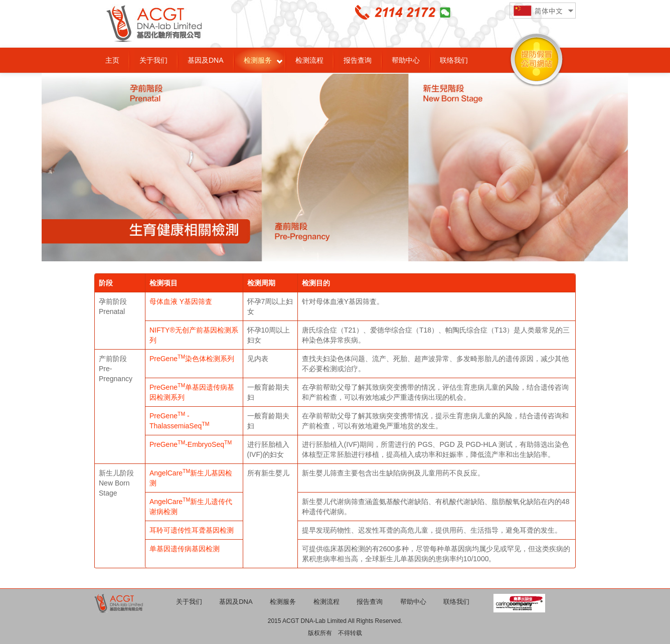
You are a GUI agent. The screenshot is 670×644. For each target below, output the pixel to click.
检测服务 (258, 60)
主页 (112, 60)
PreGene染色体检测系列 (192, 359)
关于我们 (153, 60)
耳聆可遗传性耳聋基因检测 (192, 530)
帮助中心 (406, 60)
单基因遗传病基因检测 (185, 549)
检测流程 (309, 60)
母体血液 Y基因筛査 (181, 301)
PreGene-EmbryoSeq (191, 444)
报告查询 (358, 60)
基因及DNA (206, 60)
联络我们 (454, 60)
